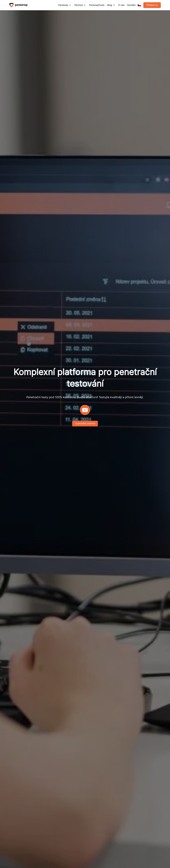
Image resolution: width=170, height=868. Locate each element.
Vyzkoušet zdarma (85, 424)
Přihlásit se (152, 5)
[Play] (85, 410)
